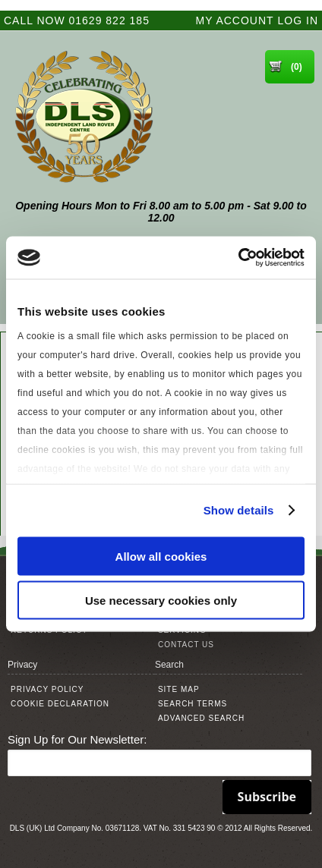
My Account (235, 20)
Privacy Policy (47, 689)
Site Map (179, 689)
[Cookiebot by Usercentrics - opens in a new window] (238, 258)
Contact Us (186, 645)
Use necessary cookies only (161, 601)
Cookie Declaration (60, 704)
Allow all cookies (161, 556)
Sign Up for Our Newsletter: (77, 739)
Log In (298, 20)
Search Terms (193, 704)
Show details (239, 510)
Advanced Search (201, 718)
